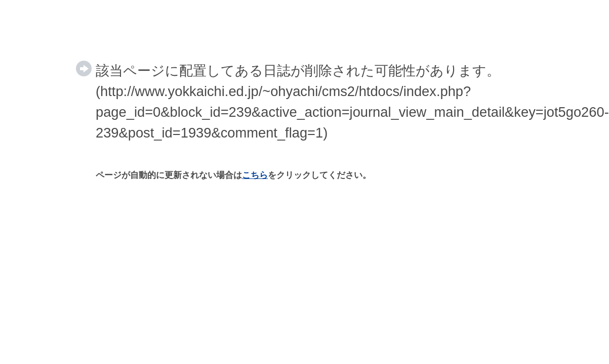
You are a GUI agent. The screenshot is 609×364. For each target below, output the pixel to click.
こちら (255, 175)
